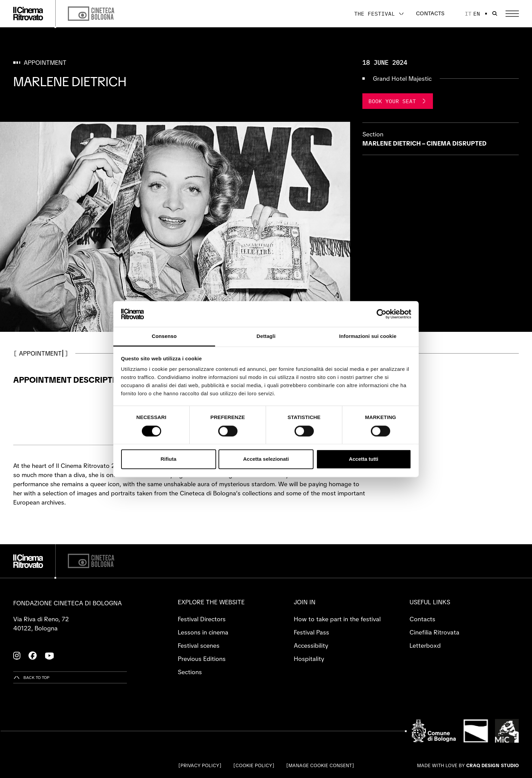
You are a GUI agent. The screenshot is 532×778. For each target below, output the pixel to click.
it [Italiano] (468, 14)
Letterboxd (425, 646)
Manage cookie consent (320, 765)
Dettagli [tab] (266, 336)
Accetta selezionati (266, 459)
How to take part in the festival (337, 619)
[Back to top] (31, 677)
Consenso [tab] (164, 336)
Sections (190, 672)
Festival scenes (199, 646)
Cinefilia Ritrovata (434, 632)
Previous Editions (202, 659)
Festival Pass (311, 632)
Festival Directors (202, 619)
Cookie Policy (254, 765)
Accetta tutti (364, 459)
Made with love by (468, 765)
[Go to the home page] (28, 14)
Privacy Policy (200, 765)
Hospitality (309, 659)
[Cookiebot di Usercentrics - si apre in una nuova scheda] (382, 314)
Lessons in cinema (203, 632)
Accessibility (311, 646)
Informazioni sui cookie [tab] (368, 336)
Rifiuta (168, 459)
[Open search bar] (495, 14)
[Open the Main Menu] (512, 14)
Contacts (430, 13)
